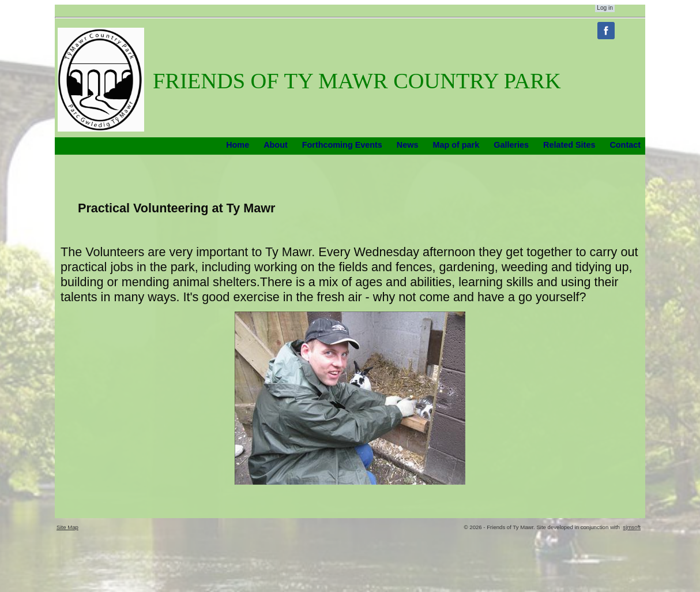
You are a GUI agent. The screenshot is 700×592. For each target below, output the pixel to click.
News (408, 145)
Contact (625, 145)
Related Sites (569, 145)
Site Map (67, 527)
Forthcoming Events (342, 145)
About (276, 145)
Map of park (456, 145)
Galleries (511, 145)
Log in (605, 8)
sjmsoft (632, 527)
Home (238, 145)
